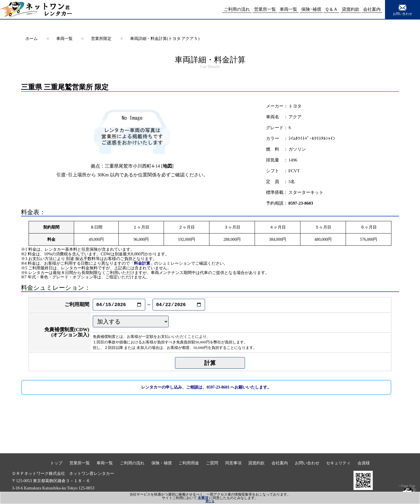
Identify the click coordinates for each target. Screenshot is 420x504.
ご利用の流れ (132, 463)
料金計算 (142, 263)
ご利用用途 (189, 463)
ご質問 (212, 463)
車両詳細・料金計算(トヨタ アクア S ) (165, 38)
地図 (167, 166)
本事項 (203, 498)
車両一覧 (64, 38)
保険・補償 (162, 463)
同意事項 (233, 463)
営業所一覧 (80, 463)
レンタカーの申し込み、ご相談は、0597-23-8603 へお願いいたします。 (206, 387)
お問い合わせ (402, 9)
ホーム (32, 38)
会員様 (364, 463)
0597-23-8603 (301, 203)
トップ (56, 463)
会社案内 (280, 463)
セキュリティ (338, 463)
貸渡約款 (256, 463)
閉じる (210, 501)
